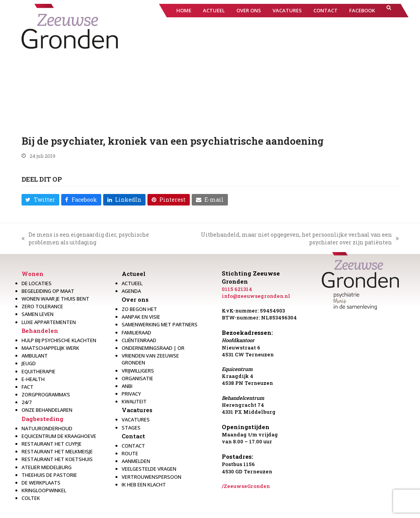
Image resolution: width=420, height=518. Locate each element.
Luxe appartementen (49, 322)
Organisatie (137, 378)
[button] (389, 11)
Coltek (31, 498)
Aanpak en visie (141, 317)
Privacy (131, 394)
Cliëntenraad (139, 340)
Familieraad (136, 333)
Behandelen (40, 331)
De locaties (37, 283)
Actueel (134, 274)
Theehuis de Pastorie (49, 475)
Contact (133, 436)
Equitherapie (38, 371)
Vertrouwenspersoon (151, 477)
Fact (28, 387)
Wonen (33, 274)
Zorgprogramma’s (46, 394)
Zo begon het (139, 309)
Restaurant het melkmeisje (57, 451)
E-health (33, 379)
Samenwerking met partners (160, 324)
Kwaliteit (134, 401)
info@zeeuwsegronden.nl (256, 296)
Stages (131, 428)
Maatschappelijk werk (50, 348)
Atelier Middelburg (47, 467)
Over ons (135, 299)
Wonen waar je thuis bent (55, 299)
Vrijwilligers (138, 371)
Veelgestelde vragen (149, 469)
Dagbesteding (43, 419)
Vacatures (137, 410)
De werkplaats (41, 483)
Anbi (127, 386)
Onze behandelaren (47, 410)
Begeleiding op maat (48, 291)
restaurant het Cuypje (52, 444)
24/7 (27, 402)
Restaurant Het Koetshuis (57, 459)
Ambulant (35, 356)
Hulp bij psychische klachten (59, 340)
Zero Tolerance (42, 306)
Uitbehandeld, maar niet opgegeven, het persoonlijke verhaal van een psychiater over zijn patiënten (290, 238)
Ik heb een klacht (144, 485)
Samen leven (38, 314)
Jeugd (29, 363)
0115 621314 (237, 289)
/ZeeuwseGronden (246, 486)
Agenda (131, 291)
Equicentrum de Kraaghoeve (59, 436)
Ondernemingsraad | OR (153, 348)
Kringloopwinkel (44, 490)
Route (130, 453)
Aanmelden (136, 461)
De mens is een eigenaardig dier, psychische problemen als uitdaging (85, 238)
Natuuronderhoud (47, 428)
